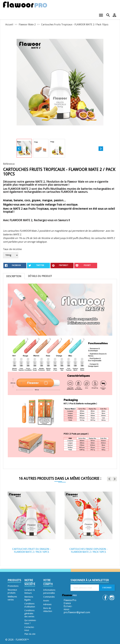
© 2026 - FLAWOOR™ (17, 640)
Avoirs (46, 601)
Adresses (47, 604)
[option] (32, 522)
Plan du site (30, 634)
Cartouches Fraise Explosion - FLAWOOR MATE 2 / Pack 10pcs (88, 551)
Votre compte (48, 582)
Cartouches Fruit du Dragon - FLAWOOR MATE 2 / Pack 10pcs (31, 551)
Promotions (13, 586)
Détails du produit (40, 276)
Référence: (9, 164)
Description (14, 276)
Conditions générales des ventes (29, 613)
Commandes (49, 597)
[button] (109, 479)
